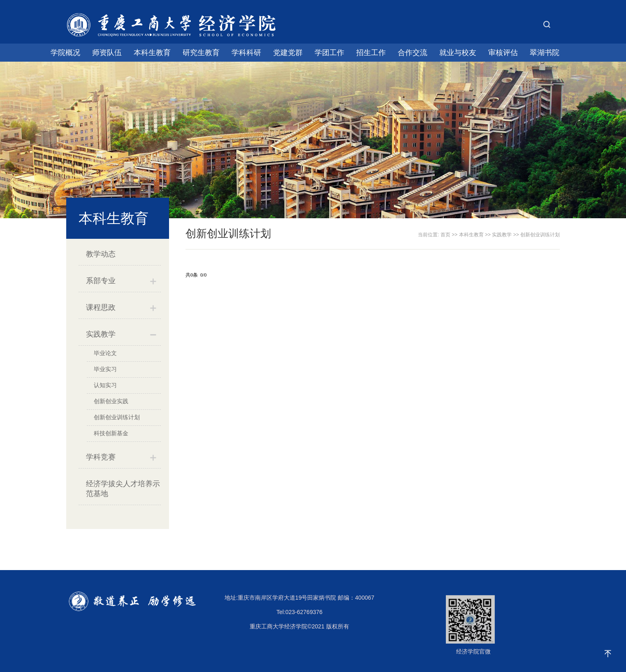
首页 (445, 235)
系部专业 (101, 281)
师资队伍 (107, 53)
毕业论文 (105, 353)
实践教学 (101, 334)
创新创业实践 (111, 401)
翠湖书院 (545, 53)
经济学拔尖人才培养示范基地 (123, 489)
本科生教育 (152, 53)
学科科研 (246, 53)
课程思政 (101, 307)
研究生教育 (201, 53)
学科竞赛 (101, 457)
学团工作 (329, 53)
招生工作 (371, 53)
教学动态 (101, 254)
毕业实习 (105, 369)
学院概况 (65, 53)
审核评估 (503, 53)
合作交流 (413, 53)
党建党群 (288, 53)
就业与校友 (458, 53)
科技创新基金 (111, 433)
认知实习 (105, 385)
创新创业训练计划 (117, 417)
